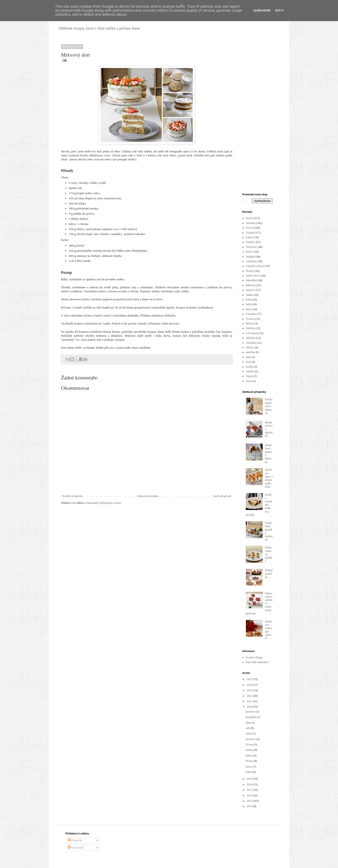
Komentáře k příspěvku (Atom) (103, 503)
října (248, 723)
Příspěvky (75, 840)
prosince (251, 712)
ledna (249, 772)
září (248, 728)
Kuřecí (250, 237)
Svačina (250, 319)
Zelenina (251, 223)
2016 (250, 795)
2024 (250, 685)
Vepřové (250, 290)
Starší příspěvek (222, 496)
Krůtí (249, 300)
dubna (249, 756)
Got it (279, 11)
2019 (250, 779)
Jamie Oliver (253, 276)
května (250, 750)
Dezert (250, 218)
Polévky (250, 328)
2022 (250, 696)
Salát (249, 304)
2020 (250, 707)
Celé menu (252, 333)
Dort (248, 362)
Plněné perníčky (269, 574)
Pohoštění (251, 280)
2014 (250, 806)
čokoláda (251, 314)
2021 (250, 701)
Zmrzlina (251, 343)
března (250, 761)
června (250, 745)
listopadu (251, 717)
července (251, 739)
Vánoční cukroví (255, 266)
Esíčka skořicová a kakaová (269, 406)
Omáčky (251, 242)
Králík (249, 367)
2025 (250, 679)
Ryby (249, 309)
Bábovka (251, 285)
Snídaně (250, 257)
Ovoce (249, 228)
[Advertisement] (257, 116)
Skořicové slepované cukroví (269, 630)
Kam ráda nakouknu (257, 662)
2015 (250, 801)
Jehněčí (250, 371)
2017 (250, 790)
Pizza (249, 381)
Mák (248, 357)
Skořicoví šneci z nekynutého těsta (269, 478)
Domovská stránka (148, 496)
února (249, 767)
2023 (250, 690)
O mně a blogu (254, 657)
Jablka (249, 295)
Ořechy (250, 347)
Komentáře (76, 848)
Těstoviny (251, 247)
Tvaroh (250, 233)
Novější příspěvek (72, 496)
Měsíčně (251, 338)
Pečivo (250, 252)
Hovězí (250, 271)
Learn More (262, 11)
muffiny (250, 352)
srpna (249, 733)
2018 (250, 784)
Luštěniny (251, 261)
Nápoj (249, 376)
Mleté (249, 324)
